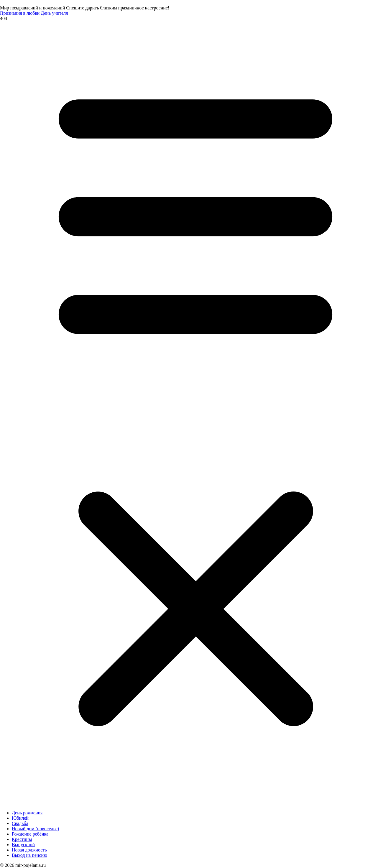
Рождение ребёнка (30, 834)
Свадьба (20, 823)
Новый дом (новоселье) (35, 829)
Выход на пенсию (29, 855)
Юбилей (20, 818)
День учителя (54, 13)
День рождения (27, 813)
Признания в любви (20, 13)
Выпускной (23, 845)
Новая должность (29, 850)
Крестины (22, 839)
